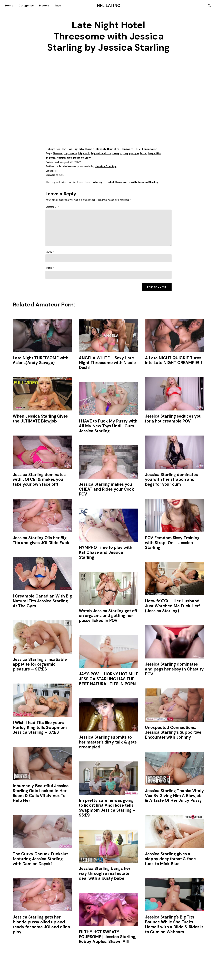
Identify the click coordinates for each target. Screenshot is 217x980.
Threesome (149, 149)
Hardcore (127, 149)
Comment (52, 207)
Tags (58, 6)
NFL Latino (109, 6)
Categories (26, 6)
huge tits (155, 154)
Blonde (90, 149)
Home (9, 6)
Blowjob (101, 149)
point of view (82, 158)
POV (137, 149)
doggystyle (131, 154)
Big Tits (79, 149)
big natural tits (101, 154)
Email (50, 268)
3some (58, 154)
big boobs (70, 154)
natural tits (64, 158)
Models (44, 6)
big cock (84, 154)
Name (50, 252)
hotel (144, 154)
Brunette (113, 149)
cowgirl (117, 154)
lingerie (50, 158)
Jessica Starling (106, 167)
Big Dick (67, 149)
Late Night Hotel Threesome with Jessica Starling (125, 182)
